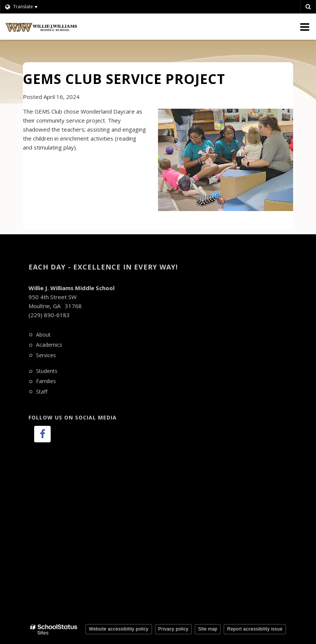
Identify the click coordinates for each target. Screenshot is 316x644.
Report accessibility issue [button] (255, 629)
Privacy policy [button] (173, 629)
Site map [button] (208, 629)
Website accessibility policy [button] (119, 629)
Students (47, 371)
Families (46, 381)
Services (46, 355)
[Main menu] (305, 27)
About (43, 335)
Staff (42, 392)
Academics (49, 345)
